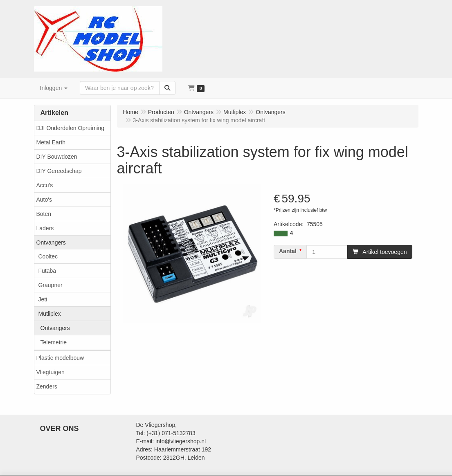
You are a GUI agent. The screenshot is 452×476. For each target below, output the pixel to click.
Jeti (43, 299)
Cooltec (48, 256)
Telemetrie (54, 342)
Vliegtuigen (51, 372)
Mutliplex (50, 314)
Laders (45, 228)
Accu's (45, 185)
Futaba (47, 271)
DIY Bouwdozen (57, 157)
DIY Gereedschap (59, 171)
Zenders (47, 386)
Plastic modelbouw (60, 358)
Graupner (51, 285)
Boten (44, 214)
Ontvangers (51, 242)
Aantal (288, 251)
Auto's (44, 200)
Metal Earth (51, 142)
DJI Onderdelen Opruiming (71, 128)
